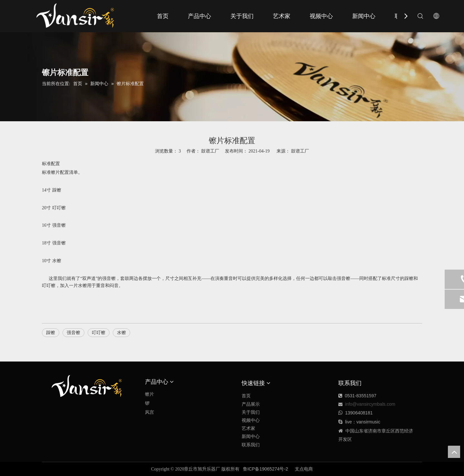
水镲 (121, 332)
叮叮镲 (99, 332)
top (454, 452)
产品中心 (199, 16)
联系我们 (251, 445)
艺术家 (282, 16)
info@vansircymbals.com (370, 404)
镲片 (150, 394)
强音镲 (73, 332)
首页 (163, 16)
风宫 (150, 412)
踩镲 (51, 332)
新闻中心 (364, 16)
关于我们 (242, 16)
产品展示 (251, 404)
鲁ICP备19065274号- (264, 469)
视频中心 (321, 16)
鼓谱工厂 (300, 151)
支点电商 (304, 469)
